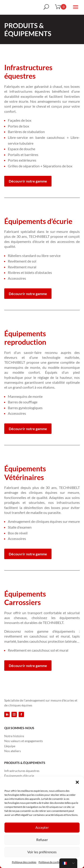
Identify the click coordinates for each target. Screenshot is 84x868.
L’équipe (10, 746)
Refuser (42, 840)
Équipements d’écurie (19, 776)
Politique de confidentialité (54, 862)
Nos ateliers (13, 751)
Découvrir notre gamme (28, 181)
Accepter (42, 827)
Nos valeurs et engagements (24, 741)
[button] (77, 782)
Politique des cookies (24, 862)
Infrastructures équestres (22, 771)
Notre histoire (14, 736)
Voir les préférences (42, 852)
